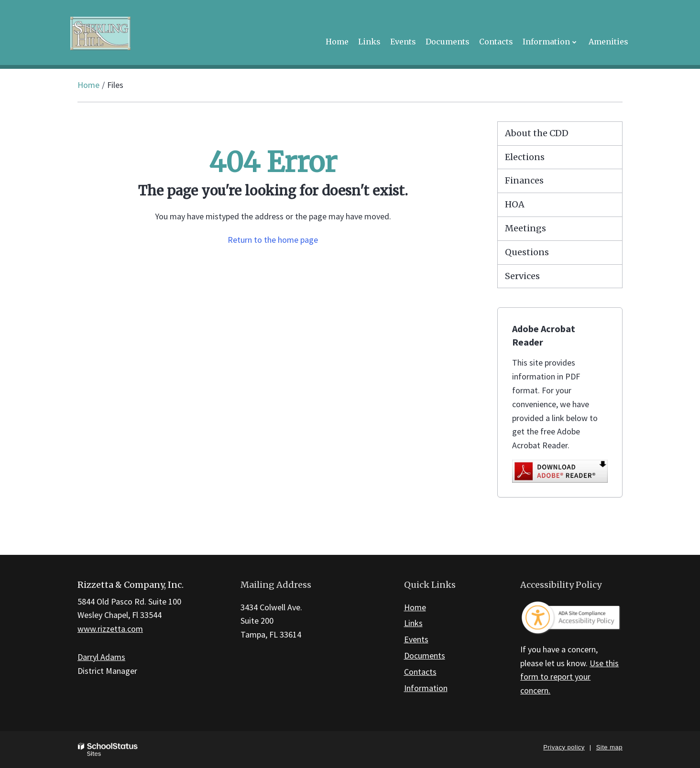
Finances (524, 180)
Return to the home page (273, 240)
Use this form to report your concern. (569, 677)
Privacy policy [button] (564, 747)
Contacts (420, 672)
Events (416, 639)
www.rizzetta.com (110, 629)
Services (522, 276)
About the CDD (537, 133)
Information (426, 688)
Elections (525, 157)
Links (413, 623)
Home (88, 85)
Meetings (525, 228)
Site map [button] (609, 747)
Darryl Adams (101, 657)
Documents (425, 655)
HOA (515, 204)
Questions (527, 252)
